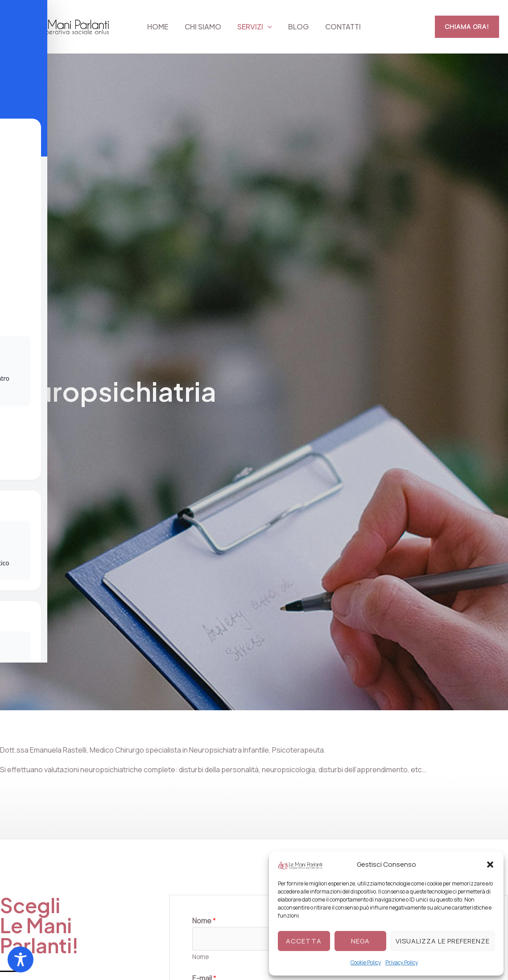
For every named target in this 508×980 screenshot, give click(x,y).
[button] (490, 865)
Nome (200, 957)
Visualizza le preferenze (443, 941)
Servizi (255, 27)
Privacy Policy (402, 962)
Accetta (304, 941)
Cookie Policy (366, 962)
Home (162, 27)
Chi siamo (205, 27)
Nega (360, 941)
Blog (297, 27)
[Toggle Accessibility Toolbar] (21, 959)
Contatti (339, 27)
